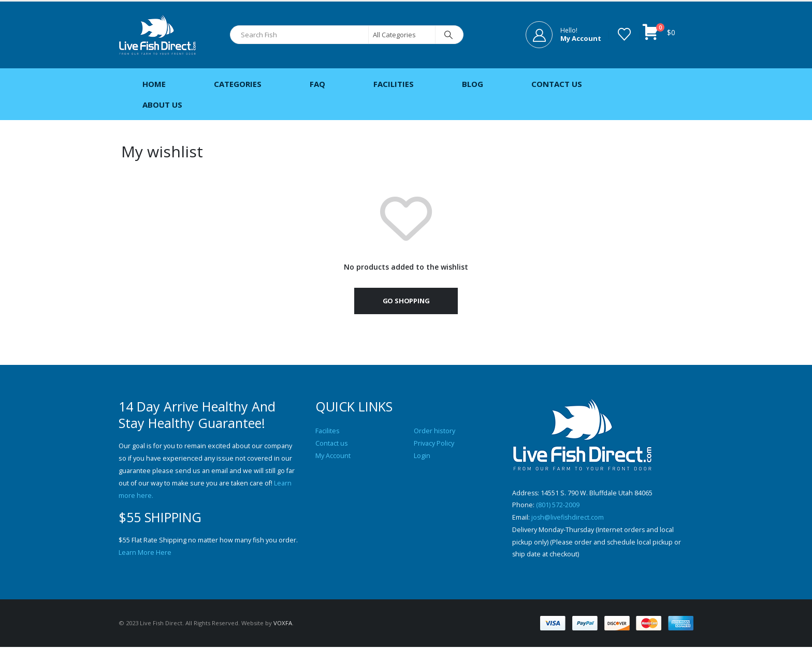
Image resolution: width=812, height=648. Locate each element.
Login (422, 456)
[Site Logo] (157, 35)
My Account (333, 456)
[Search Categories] (402, 35)
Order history (434, 431)
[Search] (448, 35)
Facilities (394, 84)
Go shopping (406, 301)
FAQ (317, 84)
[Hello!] (563, 35)
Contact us (332, 443)
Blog (473, 84)
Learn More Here (145, 553)
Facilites (328, 431)
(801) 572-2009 (558, 505)
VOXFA (283, 624)
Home (154, 84)
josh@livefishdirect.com (568, 518)
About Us (162, 105)
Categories (238, 84)
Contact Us (557, 84)
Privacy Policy (434, 443)
